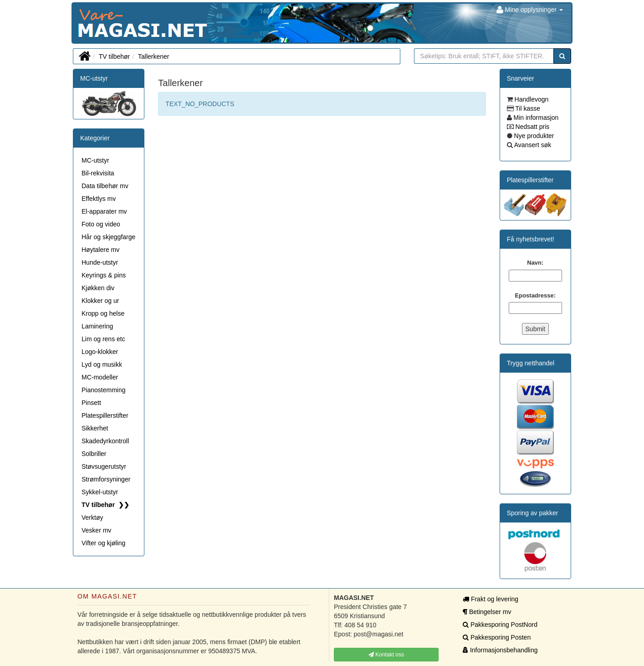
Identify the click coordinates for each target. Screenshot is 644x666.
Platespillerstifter (105, 415)
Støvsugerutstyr (104, 466)
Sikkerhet (95, 428)
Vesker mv (96, 530)
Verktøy (92, 517)
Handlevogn (531, 99)
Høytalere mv (100, 250)
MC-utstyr (94, 78)
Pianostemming (104, 390)
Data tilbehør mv (105, 186)
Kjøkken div (98, 288)
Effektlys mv (99, 199)
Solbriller (94, 454)
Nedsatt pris (532, 127)
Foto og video (101, 224)
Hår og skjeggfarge (108, 237)
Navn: (535, 263)
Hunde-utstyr (100, 262)
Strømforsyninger (106, 479)
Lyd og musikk (102, 364)
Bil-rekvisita (98, 173)
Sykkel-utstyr (100, 492)
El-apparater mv (104, 211)
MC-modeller (100, 377)
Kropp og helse (103, 313)
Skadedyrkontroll (105, 441)
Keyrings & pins (104, 275)
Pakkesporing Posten (497, 637)
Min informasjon (535, 118)
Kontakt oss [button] (386, 655)
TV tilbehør (114, 56)
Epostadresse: (536, 295)
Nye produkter (533, 136)
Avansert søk (532, 145)
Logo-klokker (100, 352)
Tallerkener (153, 56)
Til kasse (527, 108)
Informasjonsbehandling (500, 650)
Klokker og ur (100, 301)
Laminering (97, 326)
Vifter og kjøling (103, 543)
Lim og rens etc (103, 339)
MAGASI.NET (78, 23)
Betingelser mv (487, 612)
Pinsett (91, 403)
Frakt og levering (491, 599)
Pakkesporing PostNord (500, 625)
